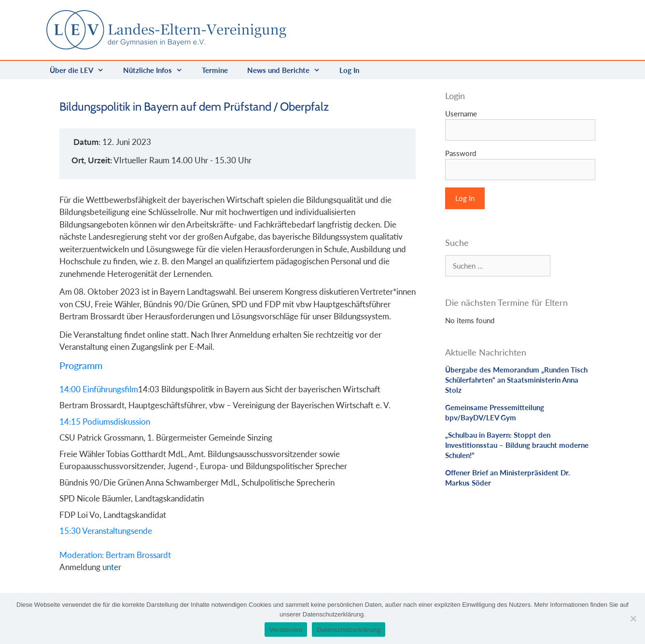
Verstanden (286, 630)
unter (112, 567)
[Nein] (633, 618)
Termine (215, 70)
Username (461, 114)
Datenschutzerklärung (348, 630)
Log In (349, 70)
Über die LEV (82, 70)
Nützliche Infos (158, 70)
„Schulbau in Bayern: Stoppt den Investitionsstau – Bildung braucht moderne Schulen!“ (517, 445)
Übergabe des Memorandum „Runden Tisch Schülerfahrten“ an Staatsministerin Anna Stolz (516, 380)
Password (461, 153)
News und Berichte (288, 70)
